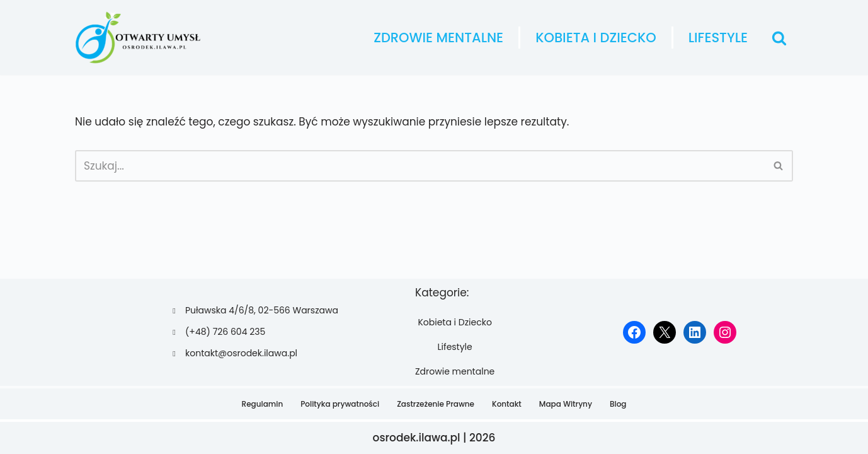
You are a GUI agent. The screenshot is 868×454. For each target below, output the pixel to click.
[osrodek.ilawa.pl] (138, 38)
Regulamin (263, 404)
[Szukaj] (779, 38)
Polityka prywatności (340, 404)
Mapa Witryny (566, 404)
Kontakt (507, 404)
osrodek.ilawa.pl (417, 438)
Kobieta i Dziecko (596, 38)
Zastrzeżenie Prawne (436, 404)
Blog (618, 404)
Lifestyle (718, 38)
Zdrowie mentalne (438, 38)
